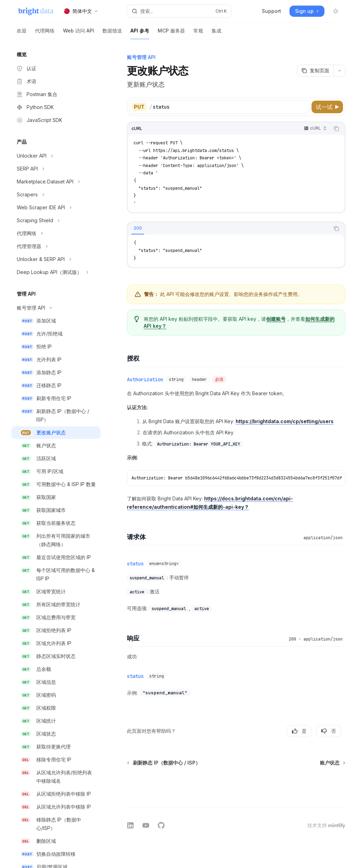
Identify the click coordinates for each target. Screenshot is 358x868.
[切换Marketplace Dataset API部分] (56, 182)
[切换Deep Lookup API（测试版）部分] (56, 272)
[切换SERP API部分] (56, 169)
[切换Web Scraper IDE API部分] (56, 208)
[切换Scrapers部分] (56, 195)
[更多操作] (339, 71)
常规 (198, 33)
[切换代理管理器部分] (56, 246)
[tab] (138, 228)
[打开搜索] (179, 11)
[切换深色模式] (336, 11)
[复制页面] (315, 71)
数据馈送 (112, 33)
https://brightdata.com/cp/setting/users (285, 421)
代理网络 (45, 33)
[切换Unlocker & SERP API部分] (56, 259)
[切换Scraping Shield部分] (56, 220)
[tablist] (228, 229)
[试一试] (327, 107)
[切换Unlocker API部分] (56, 156)
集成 (216, 33)
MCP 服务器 (171, 33)
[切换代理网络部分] (56, 233)
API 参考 (140, 33)
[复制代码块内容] (336, 129)
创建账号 (276, 319)
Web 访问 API (78, 33)
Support (271, 11)
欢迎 (22, 33)
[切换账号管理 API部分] (56, 308)
